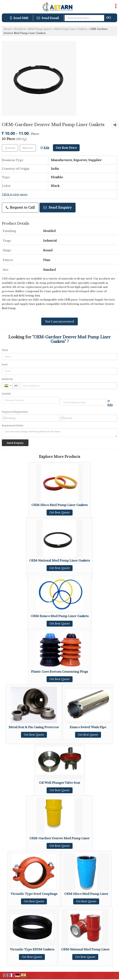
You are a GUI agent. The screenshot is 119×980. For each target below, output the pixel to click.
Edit (45, 148)
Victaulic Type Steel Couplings (34, 894)
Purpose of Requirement (15, 412)
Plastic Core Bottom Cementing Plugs (59, 672)
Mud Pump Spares (40, 29)
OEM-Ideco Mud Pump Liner (86, 894)
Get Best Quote (60, 512)
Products (20, 29)
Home (8, 29)
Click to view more (15, 195)
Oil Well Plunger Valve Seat (59, 783)
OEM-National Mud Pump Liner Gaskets (59, 560)
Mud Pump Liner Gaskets (71, 29)
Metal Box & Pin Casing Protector (34, 727)
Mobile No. (8, 379)
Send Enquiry (58, 208)
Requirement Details (13, 426)
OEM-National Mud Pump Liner (85, 949)
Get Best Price (66, 148)
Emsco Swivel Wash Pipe (88, 727)
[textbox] (28, 148)
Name (5, 350)
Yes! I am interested (59, 321)
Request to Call (20, 208)
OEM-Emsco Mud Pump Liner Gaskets (60, 616)
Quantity (6, 394)
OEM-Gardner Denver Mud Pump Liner (59, 838)
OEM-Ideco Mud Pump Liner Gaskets (59, 505)
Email (5, 365)
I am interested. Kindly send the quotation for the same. (59, 433)
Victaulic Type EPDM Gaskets (32, 949)
